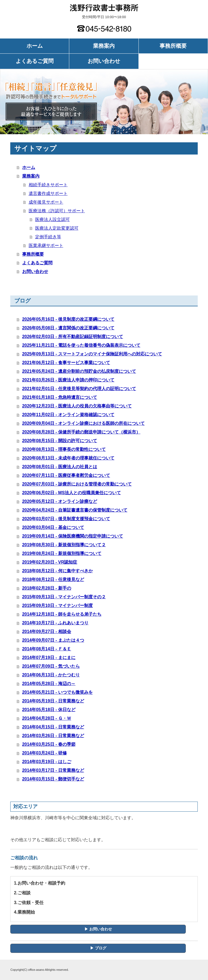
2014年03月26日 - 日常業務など (53, 736)
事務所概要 (173, 46)
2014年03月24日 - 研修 (44, 753)
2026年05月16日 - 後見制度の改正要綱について (68, 319)
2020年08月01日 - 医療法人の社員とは (60, 467)
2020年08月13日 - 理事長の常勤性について (64, 449)
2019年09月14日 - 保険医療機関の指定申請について (73, 536)
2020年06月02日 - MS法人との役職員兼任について (72, 493)
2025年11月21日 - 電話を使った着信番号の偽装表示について (81, 345)
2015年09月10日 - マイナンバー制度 (57, 605)
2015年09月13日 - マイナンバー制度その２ (64, 597)
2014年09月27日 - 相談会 (47, 632)
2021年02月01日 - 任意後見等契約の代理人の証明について (79, 389)
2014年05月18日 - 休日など (49, 710)
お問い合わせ (104, 61)
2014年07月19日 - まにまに (49, 658)
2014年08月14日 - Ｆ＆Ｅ (47, 649)
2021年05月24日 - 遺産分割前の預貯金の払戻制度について (79, 371)
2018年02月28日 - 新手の (47, 588)
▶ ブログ (98, 948)
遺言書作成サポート (48, 193)
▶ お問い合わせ (98, 929)
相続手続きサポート (48, 185)
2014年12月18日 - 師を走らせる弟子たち (62, 614)
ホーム (35, 46)
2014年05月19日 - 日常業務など (53, 701)
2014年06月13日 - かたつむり (51, 675)
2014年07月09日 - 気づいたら (51, 666)
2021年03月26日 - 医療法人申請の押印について (68, 380)
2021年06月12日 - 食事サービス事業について (66, 363)
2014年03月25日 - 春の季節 (49, 744)
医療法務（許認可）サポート (57, 211)
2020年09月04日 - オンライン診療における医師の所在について (83, 423)
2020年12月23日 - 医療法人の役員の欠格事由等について (77, 406)
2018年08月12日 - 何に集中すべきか (57, 571)
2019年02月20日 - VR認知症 (50, 562)
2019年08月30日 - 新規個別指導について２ (64, 545)
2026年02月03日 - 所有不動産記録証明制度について (73, 337)
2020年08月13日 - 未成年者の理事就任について (68, 458)
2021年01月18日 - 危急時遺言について (60, 397)
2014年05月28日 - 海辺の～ (49, 684)
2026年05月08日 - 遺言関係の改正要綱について (68, 328)
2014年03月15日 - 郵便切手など (53, 779)
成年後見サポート (46, 202)
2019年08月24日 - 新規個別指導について (62, 553)
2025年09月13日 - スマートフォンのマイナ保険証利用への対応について (92, 354)
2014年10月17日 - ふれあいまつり (55, 623)
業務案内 (104, 46)
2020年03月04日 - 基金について (53, 527)
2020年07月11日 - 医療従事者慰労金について (66, 475)
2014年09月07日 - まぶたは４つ (53, 640)
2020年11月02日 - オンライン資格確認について (68, 415)
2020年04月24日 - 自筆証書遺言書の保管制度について (75, 510)
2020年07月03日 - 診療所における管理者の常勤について (77, 484)
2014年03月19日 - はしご (47, 762)
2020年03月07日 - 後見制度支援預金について (66, 519)
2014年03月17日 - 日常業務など (53, 770)
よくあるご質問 (35, 61)
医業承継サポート (46, 245)
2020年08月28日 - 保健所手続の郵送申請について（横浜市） (81, 432)
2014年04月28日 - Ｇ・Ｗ (47, 718)
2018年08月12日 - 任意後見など (53, 579)
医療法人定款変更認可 (57, 228)
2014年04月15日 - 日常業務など (53, 727)
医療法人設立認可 (52, 219)
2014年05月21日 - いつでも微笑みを (57, 692)
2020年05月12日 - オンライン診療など (60, 501)
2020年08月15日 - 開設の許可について (60, 441)
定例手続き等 (48, 237)
